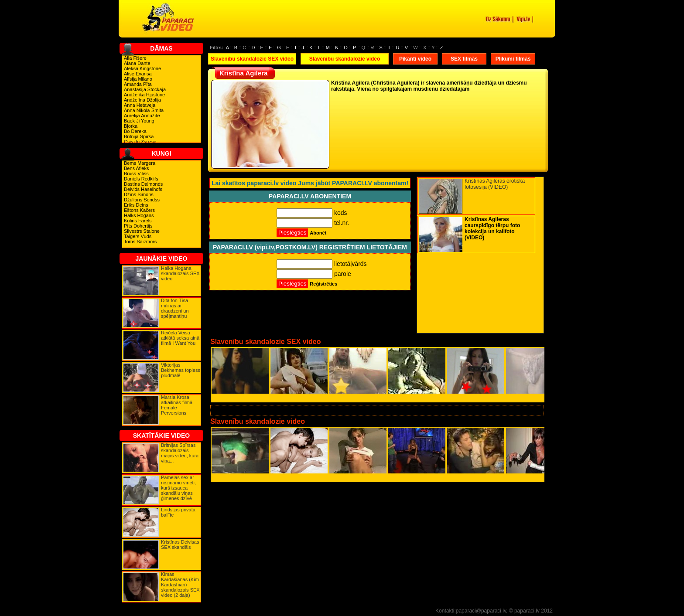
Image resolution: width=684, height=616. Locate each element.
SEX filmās (464, 59)
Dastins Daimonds (143, 184)
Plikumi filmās (513, 59)
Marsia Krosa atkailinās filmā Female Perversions (177, 405)
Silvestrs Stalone (142, 231)
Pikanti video (415, 59)
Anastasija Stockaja (145, 89)
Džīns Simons (139, 194)
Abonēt (318, 233)
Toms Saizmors (140, 242)
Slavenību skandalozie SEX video (252, 59)
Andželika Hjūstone (144, 95)
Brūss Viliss (136, 174)
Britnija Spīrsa (139, 136)
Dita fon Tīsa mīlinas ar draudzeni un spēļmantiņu (175, 308)
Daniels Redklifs (141, 179)
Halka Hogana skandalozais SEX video (180, 273)
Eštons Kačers (139, 210)
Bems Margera (140, 163)
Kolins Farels (138, 221)
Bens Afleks (136, 168)
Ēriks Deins (136, 205)
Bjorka (131, 126)
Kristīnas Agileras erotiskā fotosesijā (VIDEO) (495, 184)
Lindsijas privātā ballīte (178, 512)
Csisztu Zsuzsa (140, 142)
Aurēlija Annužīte (142, 116)
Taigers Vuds (138, 236)
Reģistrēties (323, 284)
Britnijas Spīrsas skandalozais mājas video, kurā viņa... (180, 453)
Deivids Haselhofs (143, 189)
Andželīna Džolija (142, 100)
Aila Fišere (135, 58)
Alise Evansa (138, 74)
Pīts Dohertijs (138, 226)
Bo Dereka (135, 131)
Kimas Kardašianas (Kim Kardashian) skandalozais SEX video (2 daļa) (180, 585)
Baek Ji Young (139, 121)
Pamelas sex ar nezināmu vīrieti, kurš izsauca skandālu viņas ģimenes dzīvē (178, 488)
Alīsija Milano (138, 79)
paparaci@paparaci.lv (481, 611)
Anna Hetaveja (140, 105)
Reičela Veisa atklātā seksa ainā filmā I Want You (180, 338)
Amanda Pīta (138, 84)
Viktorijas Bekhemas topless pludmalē (181, 370)
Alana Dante (137, 63)
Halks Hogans (139, 215)
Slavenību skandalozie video (345, 59)
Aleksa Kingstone (142, 68)
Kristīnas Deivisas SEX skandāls (180, 545)
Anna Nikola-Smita (144, 110)
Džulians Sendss (142, 200)
